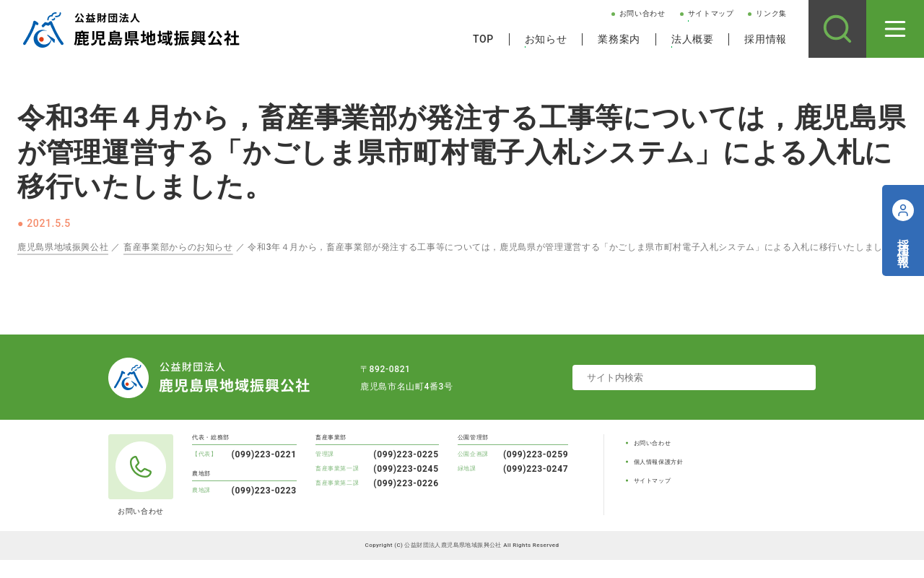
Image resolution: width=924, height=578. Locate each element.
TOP (483, 39)
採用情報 (766, 39)
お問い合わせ (642, 13)
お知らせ (546, 39)
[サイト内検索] (837, 29)
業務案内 (619, 39)
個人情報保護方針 (659, 462)
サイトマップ (711, 13)
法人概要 (693, 39)
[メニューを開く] (895, 29)
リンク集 (771, 13)
